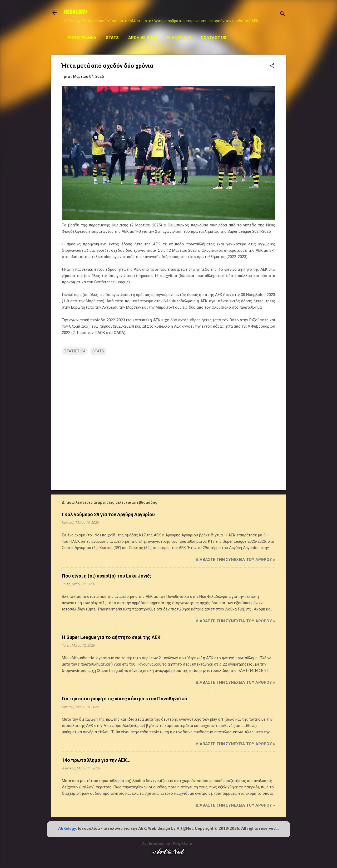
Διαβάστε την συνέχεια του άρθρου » (235, 560)
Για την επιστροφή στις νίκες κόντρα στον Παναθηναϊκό (125, 699)
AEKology (67, 828)
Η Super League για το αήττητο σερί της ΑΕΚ (111, 637)
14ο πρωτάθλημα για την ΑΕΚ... (96, 760)
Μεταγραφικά (82, 38)
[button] (272, 66)
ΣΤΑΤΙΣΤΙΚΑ (75, 351)
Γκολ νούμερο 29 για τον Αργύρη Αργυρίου (108, 514)
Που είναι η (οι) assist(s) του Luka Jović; (106, 576)
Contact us (214, 38)
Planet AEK (179, 38)
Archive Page (143, 38)
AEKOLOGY (75, 13)
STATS (112, 38)
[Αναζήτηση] (283, 14)
